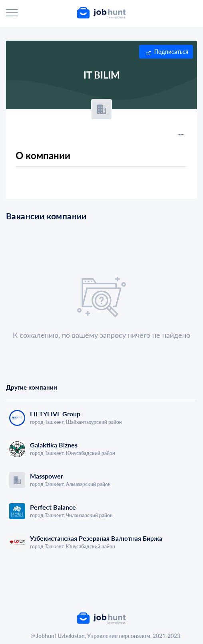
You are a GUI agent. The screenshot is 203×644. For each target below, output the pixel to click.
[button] (166, 52)
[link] (103, 13)
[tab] (54, 396)
